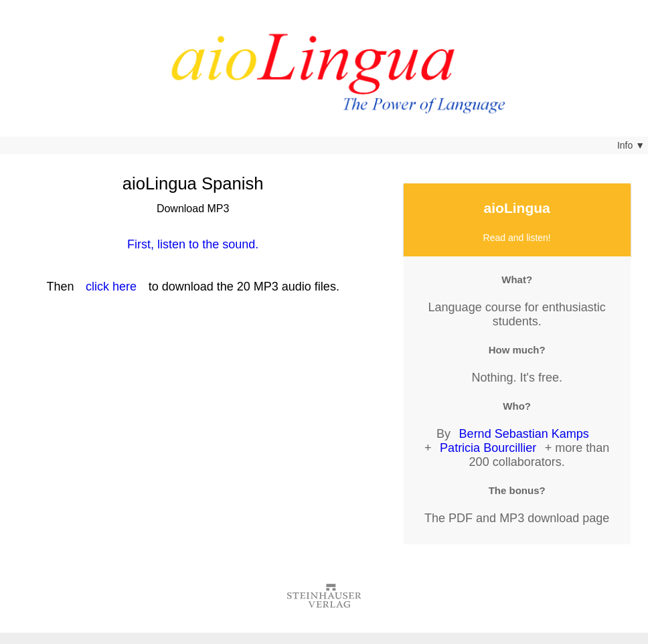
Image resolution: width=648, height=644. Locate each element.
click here (111, 287)
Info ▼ (631, 145)
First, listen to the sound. (193, 244)
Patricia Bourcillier (488, 448)
